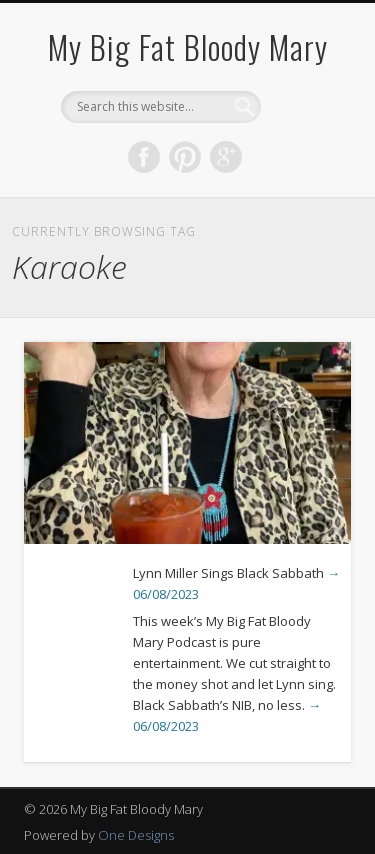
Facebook (144, 157)
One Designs (136, 835)
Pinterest (185, 157)
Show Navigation (303, 179)
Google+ (226, 157)
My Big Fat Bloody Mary (188, 46)
